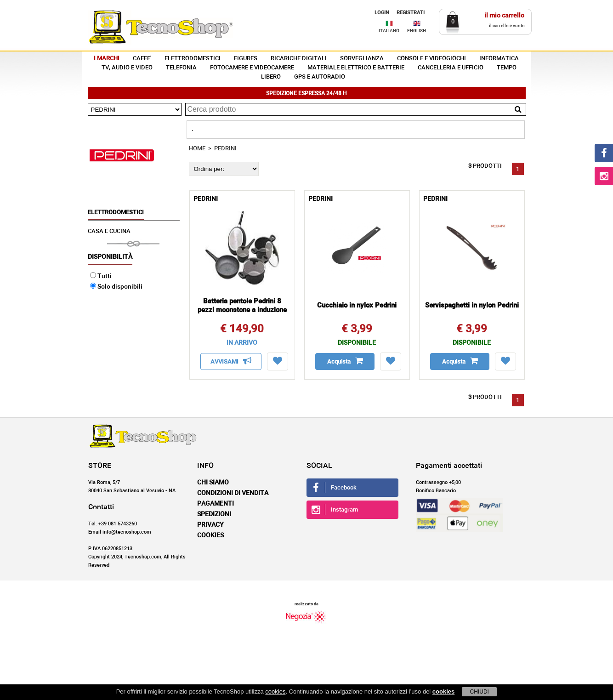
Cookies (210, 535)
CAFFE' (142, 59)
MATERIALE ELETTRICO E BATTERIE (356, 68)
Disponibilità (110, 257)
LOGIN (382, 13)
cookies (275, 691)
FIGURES (246, 59)
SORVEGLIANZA (362, 59)
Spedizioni (214, 514)
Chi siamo (213, 483)
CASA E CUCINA (109, 231)
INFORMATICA (499, 59)
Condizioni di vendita (233, 493)
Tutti (101, 276)
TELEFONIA (181, 68)
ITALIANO (389, 31)
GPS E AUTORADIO (320, 77)
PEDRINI (225, 149)
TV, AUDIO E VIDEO (127, 68)
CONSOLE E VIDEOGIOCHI (431, 59)
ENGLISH (417, 31)
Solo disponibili (116, 287)
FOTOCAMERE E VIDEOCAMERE (252, 68)
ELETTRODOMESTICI (193, 59)
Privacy (210, 525)
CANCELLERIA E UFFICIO (451, 68)
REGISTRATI (411, 13)
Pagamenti (216, 504)
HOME (197, 149)
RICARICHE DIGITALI (299, 59)
